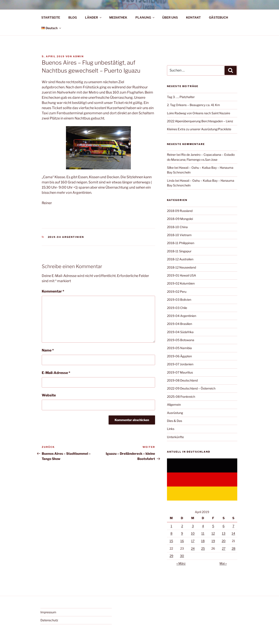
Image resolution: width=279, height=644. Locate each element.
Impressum (48, 612)
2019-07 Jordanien (180, 364)
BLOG (73, 17)
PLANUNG (145, 17)
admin (78, 56)
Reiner (171, 155)
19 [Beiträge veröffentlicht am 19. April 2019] (213, 541)
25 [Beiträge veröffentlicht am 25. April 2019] (203, 548)
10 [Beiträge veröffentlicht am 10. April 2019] (193, 533)
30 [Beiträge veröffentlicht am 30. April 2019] (182, 556)
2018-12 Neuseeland (181, 267)
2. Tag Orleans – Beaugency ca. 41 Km (193, 105)
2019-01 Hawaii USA (181, 275)
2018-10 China (177, 227)
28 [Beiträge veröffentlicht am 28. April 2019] (233, 548)
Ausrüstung (175, 413)
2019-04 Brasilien (180, 324)
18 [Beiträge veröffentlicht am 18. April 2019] (203, 541)
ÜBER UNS (170, 17)
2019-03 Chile (177, 308)
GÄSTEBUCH (218, 17)
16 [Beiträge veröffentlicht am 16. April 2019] (182, 541)
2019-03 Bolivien (179, 300)
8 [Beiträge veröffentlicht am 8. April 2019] (171, 533)
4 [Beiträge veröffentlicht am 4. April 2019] (203, 526)
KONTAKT (193, 17)
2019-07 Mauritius (180, 372)
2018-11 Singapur (179, 251)
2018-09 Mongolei (180, 219)
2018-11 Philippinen (181, 243)
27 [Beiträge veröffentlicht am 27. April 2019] (224, 548)
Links (171, 429)
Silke (170, 168)
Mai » (223, 563)
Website (49, 395)
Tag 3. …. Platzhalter (181, 97)
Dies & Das (175, 421)
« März (181, 563)
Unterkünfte (175, 437)
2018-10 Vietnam (179, 235)
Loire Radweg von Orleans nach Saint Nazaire (199, 113)
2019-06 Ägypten (179, 356)
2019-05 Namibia (179, 348)
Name (48, 350)
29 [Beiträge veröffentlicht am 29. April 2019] (171, 556)
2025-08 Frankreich (181, 397)
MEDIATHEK (118, 17)
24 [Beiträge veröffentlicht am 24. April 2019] (193, 548)
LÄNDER (94, 17)
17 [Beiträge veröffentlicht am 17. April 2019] (193, 541)
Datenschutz (49, 620)
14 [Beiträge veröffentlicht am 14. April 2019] (233, 533)
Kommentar (53, 291)
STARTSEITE (51, 17)
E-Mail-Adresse (56, 373)
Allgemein (174, 405)
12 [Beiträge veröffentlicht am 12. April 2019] (213, 533)
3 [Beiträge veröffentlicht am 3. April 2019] (193, 526)
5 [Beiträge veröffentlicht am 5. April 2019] (213, 526)
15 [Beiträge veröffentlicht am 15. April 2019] (171, 541)
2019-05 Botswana (181, 340)
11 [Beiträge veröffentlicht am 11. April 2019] (203, 533)
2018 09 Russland (180, 211)
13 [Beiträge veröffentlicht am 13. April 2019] (224, 533)
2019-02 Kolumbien (181, 283)
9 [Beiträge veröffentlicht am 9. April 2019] (182, 533)
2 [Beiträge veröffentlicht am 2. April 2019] (182, 526)
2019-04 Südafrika (180, 332)
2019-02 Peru (177, 292)
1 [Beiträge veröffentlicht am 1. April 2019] (171, 526)
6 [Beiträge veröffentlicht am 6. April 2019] (224, 526)
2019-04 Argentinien (66, 237)
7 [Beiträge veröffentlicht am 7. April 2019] (233, 526)
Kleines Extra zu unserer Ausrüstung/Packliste (199, 129)
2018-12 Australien (180, 259)
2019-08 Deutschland (182, 380)
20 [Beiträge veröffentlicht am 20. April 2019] (224, 541)
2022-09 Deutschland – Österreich (191, 388)
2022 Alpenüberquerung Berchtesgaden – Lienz (200, 121)
